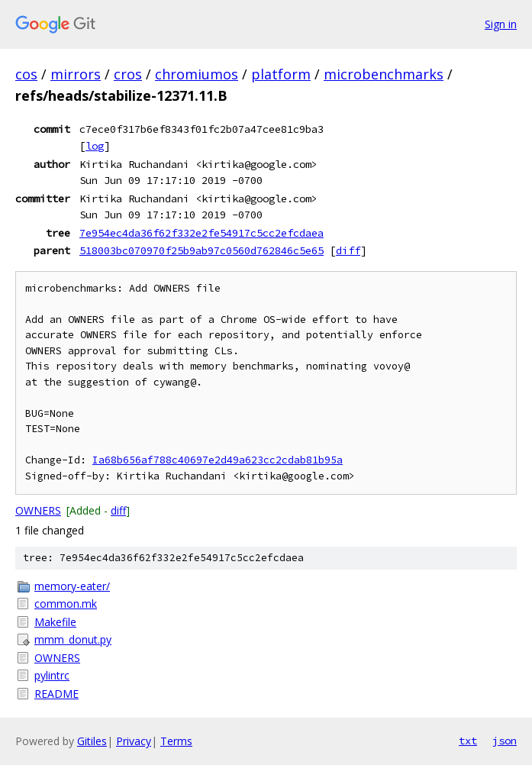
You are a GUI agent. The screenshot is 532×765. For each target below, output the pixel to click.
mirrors (76, 74)
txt (468, 741)
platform (281, 74)
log (95, 146)
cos (26, 74)
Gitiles (92, 741)
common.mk (66, 604)
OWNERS (38, 510)
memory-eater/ (72, 586)
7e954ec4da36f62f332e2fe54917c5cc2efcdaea (202, 233)
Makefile (55, 622)
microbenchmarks (384, 74)
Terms (176, 741)
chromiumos (197, 74)
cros (128, 74)
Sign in (501, 24)
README (56, 694)
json (505, 741)
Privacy (134, 741)
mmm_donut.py (73, 639)
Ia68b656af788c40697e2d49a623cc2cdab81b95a (218, 460)
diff (348, 250)
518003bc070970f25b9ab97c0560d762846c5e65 (202, 250)
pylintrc (52, 675)
